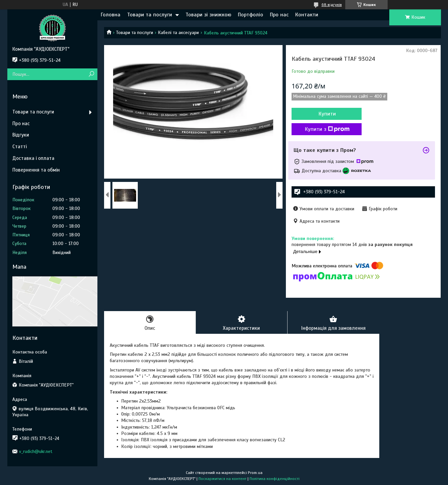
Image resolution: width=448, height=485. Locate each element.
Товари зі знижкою (208, 15)
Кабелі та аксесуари (178, 33)
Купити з (327, 129)
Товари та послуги (150, 15)
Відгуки (21, 135)
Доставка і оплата (33, 158)
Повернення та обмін (36, 170)
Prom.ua (255, 473)
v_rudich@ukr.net (36, 451)
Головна (111, 15)
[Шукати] (92, 74)
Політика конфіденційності (275, 479)
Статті (20, 147)
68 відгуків (332, 5)
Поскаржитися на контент (222, 479)
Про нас (279, 15)
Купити (327, 114)
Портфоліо (251, 15)
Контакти (307, 15)
